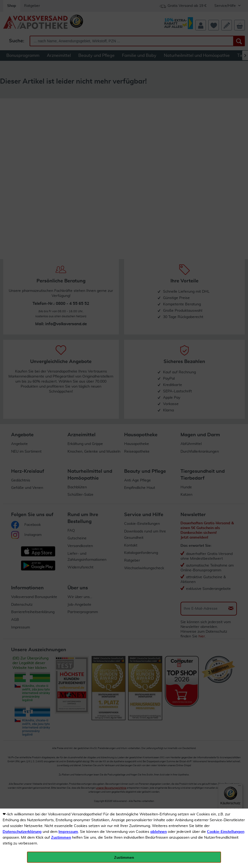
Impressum (68, 832)
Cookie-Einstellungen (226, 832)
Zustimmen (61, 838)
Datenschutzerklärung (22, 832)
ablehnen (159, 832)
